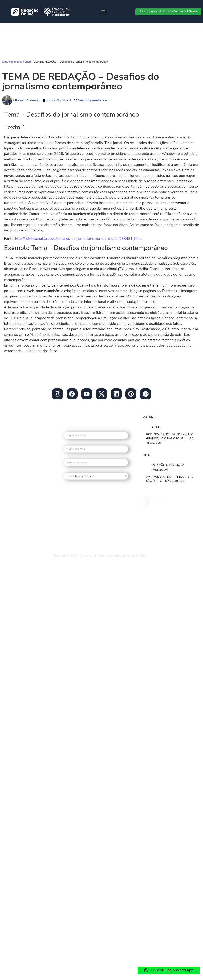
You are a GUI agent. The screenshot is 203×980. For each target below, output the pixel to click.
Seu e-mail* (96, 448)
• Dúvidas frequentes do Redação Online (28, 510)
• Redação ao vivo (23, 538)
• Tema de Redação (24, 493)
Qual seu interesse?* (96, 474)
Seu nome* (96, 434)
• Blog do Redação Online (29, 446)
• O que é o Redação (25, 477)
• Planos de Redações (26, 462)
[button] (104, 12)
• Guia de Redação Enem (28, 500)
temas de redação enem (17, 62)
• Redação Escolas (23, 454)
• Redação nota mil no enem (31, 485)
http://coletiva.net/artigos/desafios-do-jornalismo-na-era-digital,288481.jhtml (79, 239)
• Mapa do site (20, 531)
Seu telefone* (96, 462)
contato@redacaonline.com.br (32, 431)
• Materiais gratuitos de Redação (27, 521)
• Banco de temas (23, 470)
